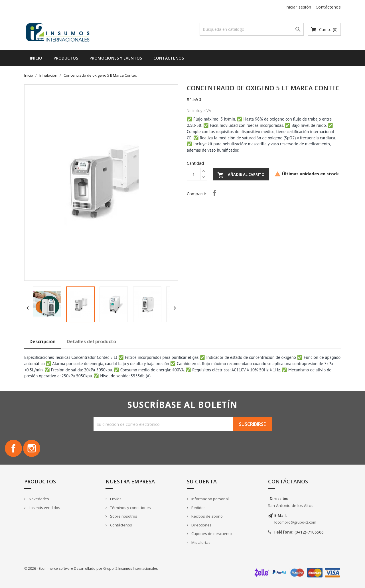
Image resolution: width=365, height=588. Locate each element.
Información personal (210, 499)
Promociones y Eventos (116, 58)
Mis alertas (200, 542)
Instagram (32, 448)
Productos (66, 58)
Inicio (36, 58)
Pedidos (198, 508)
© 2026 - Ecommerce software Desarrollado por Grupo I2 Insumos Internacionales (91, 568)
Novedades (38, 499)
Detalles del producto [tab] (91, 341)
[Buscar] (252, 29)
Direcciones (201, 525)
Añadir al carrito (241, 175)
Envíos (115, 499)
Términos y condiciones (130, 508)
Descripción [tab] (42, 341)
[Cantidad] (194, 174)
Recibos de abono (207, 516)
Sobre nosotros (123, 516)
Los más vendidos (44, 508)
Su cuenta (202, 481)
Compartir (214, 193)
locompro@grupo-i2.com (295, 522)
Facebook (13, 448)
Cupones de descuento (211, 534)
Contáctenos (328, 7)
